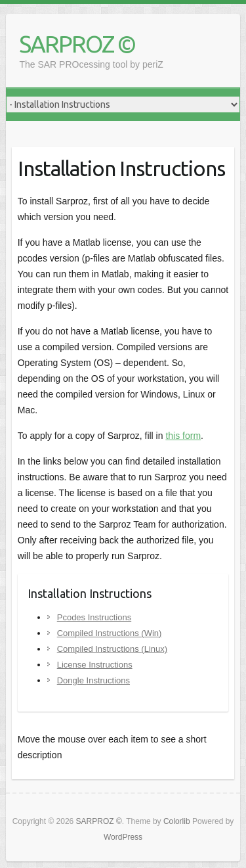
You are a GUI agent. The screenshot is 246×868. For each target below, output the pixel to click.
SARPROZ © (77, 44)
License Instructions (95, 665)
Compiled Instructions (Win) (110, 633)
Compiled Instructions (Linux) (112, 649)
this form (183, 436)
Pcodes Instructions (94, 617)
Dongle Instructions (93, 680)
